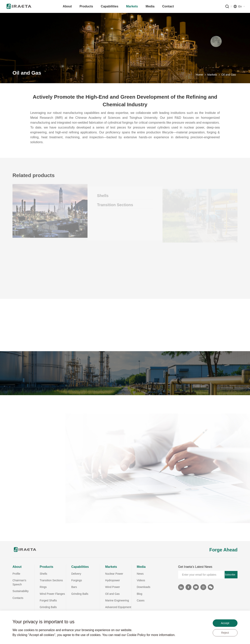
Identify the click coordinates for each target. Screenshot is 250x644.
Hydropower (113, 580)
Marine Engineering (117, 600)
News (140, 574)
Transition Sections (51, 580)
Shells (43, 574)
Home (199, 76)
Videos (141, 580)
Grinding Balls (48, 607)
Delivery (76, 574)
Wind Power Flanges (52, 594)
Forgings (77, 580)
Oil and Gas (229, 76)
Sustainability (21, 591)
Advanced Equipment (118, 607)
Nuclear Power (114, 574)
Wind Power (113, 587)
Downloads (143, 587)
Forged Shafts (48, 600)
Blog (139, 594)
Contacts (18, 598)
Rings (43, 587)
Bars (74, 587)
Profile (16, 574)
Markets (212, 76)
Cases (141, 600)
